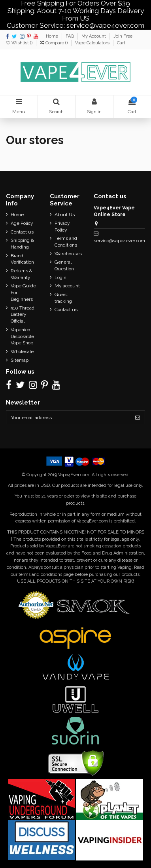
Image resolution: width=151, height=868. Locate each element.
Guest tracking (63, 298)
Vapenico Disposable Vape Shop (22, 336)
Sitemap (20, 360)
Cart (121, 43)
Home (53, 36)
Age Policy (22, 223)
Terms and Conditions (66, 242)
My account (67, 286)
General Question (64, 265)
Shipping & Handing (22, 244)
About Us (65, 215)
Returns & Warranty (22, 274)
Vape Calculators (93, 43)
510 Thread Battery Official (23, 315)
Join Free (123, 36)
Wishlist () (20, 43)
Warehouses (68, 254)
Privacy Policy (62, 227)
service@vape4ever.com (119, 241)
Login (60, 277)
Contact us (22, 232)
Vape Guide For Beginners (23, 292)
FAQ (70, 36)
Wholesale (22, 351)
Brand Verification (22, 259)
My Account (94, 36)
